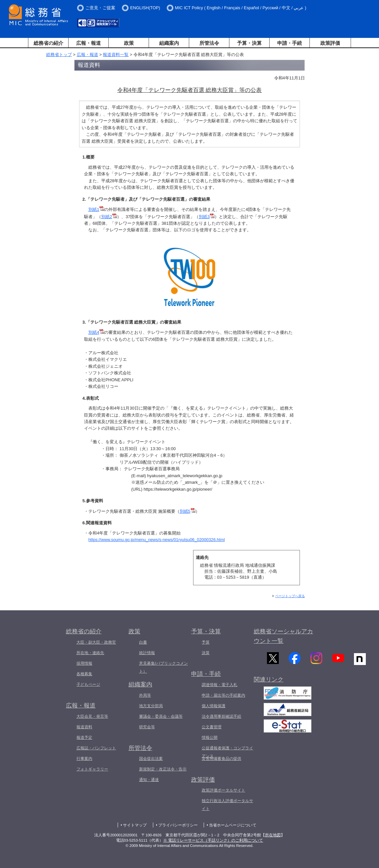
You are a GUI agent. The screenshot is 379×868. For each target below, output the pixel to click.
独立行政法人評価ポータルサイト (227, 805)
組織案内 (169, 43)
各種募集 (84, 674)
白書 (143, 642)
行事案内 (84, 759)
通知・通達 (149, 780)
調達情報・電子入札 (219, 685)
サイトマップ (135, 825)
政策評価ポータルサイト (223, 790)
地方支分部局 (151, 706)
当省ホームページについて (233, 825)
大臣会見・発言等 (92, 716)
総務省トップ (59, 55)
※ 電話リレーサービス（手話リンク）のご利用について (213, 840)
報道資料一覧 (116, 55)
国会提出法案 (151, 759)
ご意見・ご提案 (100, 8)
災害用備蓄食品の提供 (221, 759)
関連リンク (269, 683)
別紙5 (188, 511)
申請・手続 (290, 43)
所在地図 (273, 835)
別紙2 (107, 217)
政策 (129, 43)
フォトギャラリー (92, 769)
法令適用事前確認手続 (221, 716)
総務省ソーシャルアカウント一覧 (283, 636)
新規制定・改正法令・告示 (163, 769)
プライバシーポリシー (178, 825)
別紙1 (94, 209)
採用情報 (84, 663)
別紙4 (94, 332)
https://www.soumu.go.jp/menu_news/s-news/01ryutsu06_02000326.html (157, 540)
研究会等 (147, 727)
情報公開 (210, 738)
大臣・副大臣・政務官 (96, 642)
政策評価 (330, 43)
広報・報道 (88, 43)
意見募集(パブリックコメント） (163, 667)
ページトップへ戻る (290, 596)
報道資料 (84, 727)
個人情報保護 (214, 706)
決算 (206, 653)
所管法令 (209, 43)
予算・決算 (249, 43)
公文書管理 (212, 727)
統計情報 (147, 653)
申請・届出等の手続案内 (223, 695)
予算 (206, 642)
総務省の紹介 (48, 43)
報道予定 (84, 738)
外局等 (145, 695)
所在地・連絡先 (90, 653)
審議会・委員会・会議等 (161, 716)
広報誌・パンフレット (96, 748)
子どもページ (88, 684)
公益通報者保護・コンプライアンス (227, 752)
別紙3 (204, 217)
